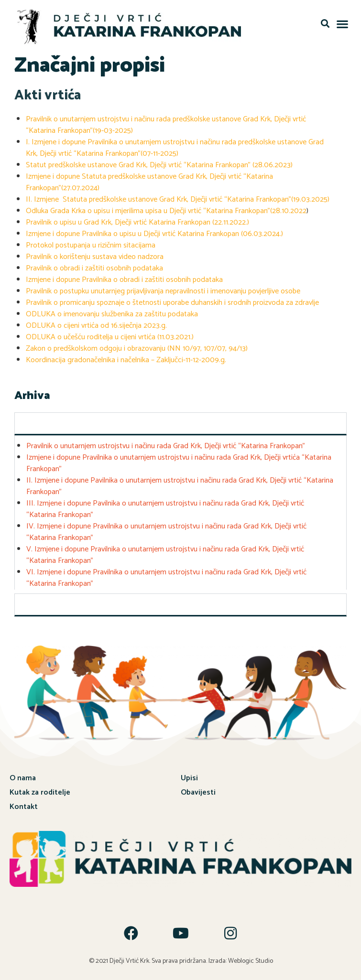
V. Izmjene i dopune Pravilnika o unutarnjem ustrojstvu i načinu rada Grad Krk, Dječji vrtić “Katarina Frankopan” (165, 553)
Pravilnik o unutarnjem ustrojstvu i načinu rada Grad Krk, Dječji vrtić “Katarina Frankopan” (166, 444)
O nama (23, 776)
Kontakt (24, 805)
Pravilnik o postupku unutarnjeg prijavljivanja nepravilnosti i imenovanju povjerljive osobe (163, 289)
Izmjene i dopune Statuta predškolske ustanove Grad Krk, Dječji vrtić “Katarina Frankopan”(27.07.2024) (149, 180)
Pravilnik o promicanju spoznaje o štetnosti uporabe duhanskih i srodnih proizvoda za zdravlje (173, 301)
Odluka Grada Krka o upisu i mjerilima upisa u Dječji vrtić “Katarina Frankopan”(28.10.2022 (166, 209)
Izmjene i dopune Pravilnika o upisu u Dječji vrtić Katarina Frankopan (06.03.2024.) (154, 232)
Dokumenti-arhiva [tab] (51, 421)
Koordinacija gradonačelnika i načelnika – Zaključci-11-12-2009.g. (126, 358)
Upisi (189, 776)
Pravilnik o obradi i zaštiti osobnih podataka (94, 266)
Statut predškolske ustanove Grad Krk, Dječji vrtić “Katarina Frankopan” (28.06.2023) (159, 163)
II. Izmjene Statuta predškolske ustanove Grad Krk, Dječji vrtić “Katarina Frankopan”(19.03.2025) (178, 198)
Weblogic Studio (251, 959)
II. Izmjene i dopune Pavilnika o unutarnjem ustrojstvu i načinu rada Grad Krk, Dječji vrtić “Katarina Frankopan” (180, 484)
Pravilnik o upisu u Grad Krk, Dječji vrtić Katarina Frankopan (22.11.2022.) (137, 221)
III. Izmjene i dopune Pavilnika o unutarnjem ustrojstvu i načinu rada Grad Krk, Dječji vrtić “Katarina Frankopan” (165, 507)
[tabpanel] (180, 511)
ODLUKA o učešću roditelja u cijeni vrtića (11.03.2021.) (110, 335)
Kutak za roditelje (40, 791)
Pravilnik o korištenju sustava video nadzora (95, 255)
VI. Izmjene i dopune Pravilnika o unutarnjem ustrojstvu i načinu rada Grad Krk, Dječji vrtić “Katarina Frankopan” (166, 576)
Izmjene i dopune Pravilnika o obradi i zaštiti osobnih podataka (124, 278)
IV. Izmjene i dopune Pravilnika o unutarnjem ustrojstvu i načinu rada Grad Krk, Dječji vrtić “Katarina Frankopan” (166, 530)
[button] (325, 24)
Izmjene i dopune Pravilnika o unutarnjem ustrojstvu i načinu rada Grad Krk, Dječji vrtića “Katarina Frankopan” (179, 461)
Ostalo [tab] (32, 602)
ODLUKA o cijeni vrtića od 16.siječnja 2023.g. (96, 324)
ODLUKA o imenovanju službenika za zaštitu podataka (112, 312)
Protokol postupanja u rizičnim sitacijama (91, 243)
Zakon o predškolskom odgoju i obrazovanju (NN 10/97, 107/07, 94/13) (137, 347)
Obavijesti (198, 791)
